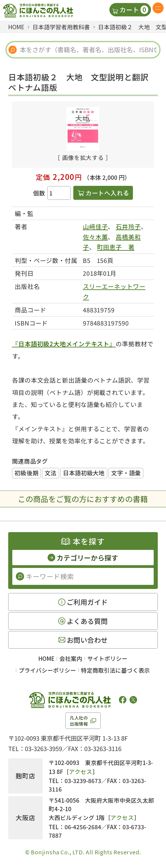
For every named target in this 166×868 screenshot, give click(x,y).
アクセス (81, 772)
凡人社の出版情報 (79, 721)
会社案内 (71, 658)
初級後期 (26, 473)
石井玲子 (128, 226)
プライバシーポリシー (47, 670)
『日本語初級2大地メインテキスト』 (64, 344)
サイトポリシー (107, 658)
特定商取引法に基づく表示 (115, 670)
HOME (46, 658)
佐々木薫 (95, 237)
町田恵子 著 (116, 247)
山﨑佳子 (95, 226)
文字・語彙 (126, 473)
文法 (51, 473)
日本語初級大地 (84, 473)
